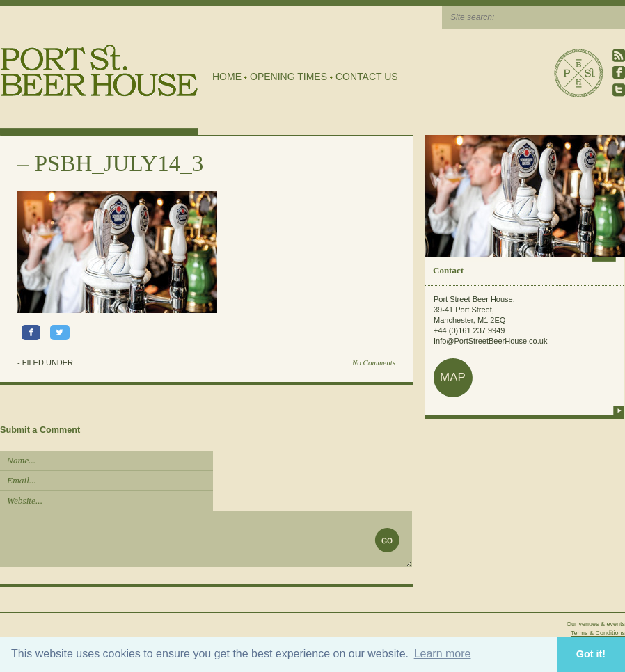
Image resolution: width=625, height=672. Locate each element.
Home (227, 77)
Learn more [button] (443, 654)
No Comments (374, 362)
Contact (448, 270)
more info (619, 410)
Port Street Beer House (578, 73)
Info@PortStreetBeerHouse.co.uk (490, 341)
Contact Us (367, 77)
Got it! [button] (591, 654)
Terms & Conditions (598, 633)
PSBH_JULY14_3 (119, 163)
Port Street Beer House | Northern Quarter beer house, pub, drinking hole (99, 71)
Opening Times (288, 77)
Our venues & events (596, 624)
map (453, 377)
